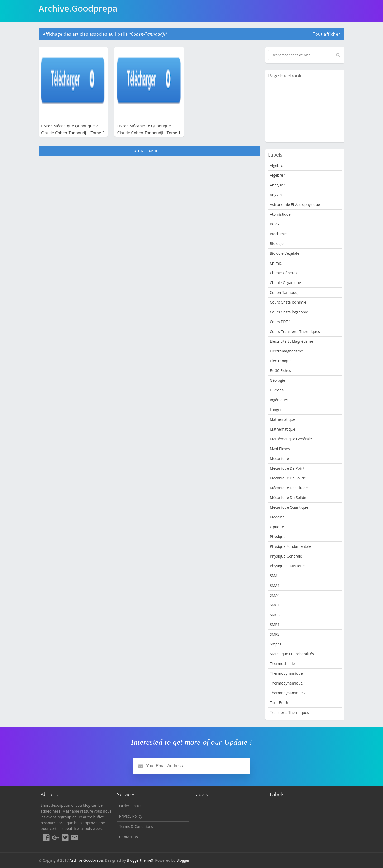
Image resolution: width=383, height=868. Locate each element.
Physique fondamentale (291, 546)
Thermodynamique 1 (288, 683)
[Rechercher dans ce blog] (305, 55)
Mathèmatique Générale (291, 439)
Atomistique (280, 214)
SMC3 (275, 615)
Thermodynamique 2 (288, 693)
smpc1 (276, 644)
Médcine (277, 517)
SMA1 (275, 585)
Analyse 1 (278, 185)
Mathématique (283, 419)
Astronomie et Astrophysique (295, 204)
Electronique (281, 361)
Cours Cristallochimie (288, 302)
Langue (276, 410)
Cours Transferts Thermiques (295, 331)
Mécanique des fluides (290, 488)
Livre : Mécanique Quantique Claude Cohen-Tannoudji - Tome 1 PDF (149, 133)
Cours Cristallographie (289, 312)
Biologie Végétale (284, 253)
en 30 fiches (280, 371)
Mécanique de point (287, 468)
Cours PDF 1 (280, 322)
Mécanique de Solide (288, 478)
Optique (277, 527)
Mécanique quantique (289, 507)
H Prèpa (277, 390)
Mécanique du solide (288, 497)
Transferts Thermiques (289, 712)
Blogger (183, 860)
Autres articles (149, 151)
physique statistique (287, 566)
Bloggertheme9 (140, 860)
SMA (274, 576)
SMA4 (275, 595)
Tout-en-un (280, 703)
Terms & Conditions (136, 826)
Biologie (277, 244)
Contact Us (129, 837)
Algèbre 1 (278, 175)
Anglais (276, 195)
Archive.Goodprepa (86, 860)
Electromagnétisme (286, 351)
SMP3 (275, 634)
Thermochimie (282, 664)
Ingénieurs (279, 400)
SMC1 (275, 605)
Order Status (130, 806)
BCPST (275, 224)
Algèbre (276, 165)
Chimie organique (285, 283)
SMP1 (275, 624)
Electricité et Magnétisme (291, 341)
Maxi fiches (280, 449)
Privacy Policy (131, 816)
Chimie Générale (284, 273)
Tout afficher (327, 34)
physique (278, 537)
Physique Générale (286, 556)
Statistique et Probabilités (292, 654)
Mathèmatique (283, 429)
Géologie (277, 380)
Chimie (276, 263)
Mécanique (279, 458)
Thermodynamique (286, 673)
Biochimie (278, 234)
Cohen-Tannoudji (285, 292)
